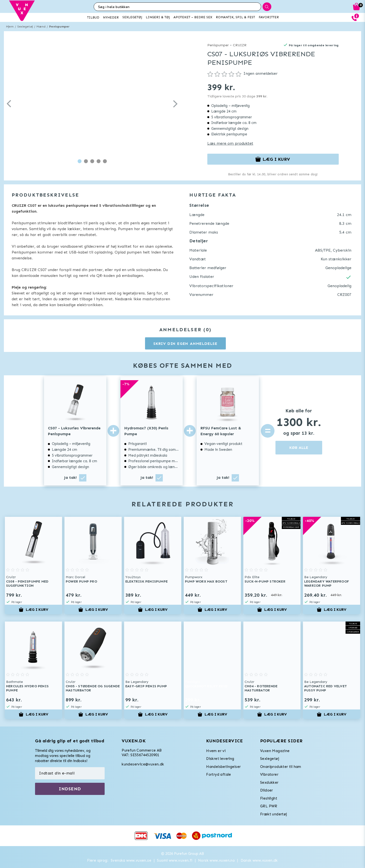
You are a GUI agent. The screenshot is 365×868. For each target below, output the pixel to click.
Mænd (41, 27)
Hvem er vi (216, 751)
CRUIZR (240, 45)
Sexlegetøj (25, 27)
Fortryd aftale (219, 774)
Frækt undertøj (274, 814)
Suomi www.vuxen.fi (175, 860)
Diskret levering (220, 759)
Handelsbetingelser (223, 767)
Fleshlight (269, 798)
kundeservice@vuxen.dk (143, 764)
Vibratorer (269, 774)
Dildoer (267, 790)
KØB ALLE (299, 448)
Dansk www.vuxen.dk (259, 860)
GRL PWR (269, 806)
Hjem (10, 27)
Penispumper (59, 27)
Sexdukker (269, 783)
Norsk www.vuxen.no (216, 860)
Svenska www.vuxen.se (131, 860)
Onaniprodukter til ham (281, 767)
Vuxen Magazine (275, 751)
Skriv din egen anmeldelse (185, 344)
